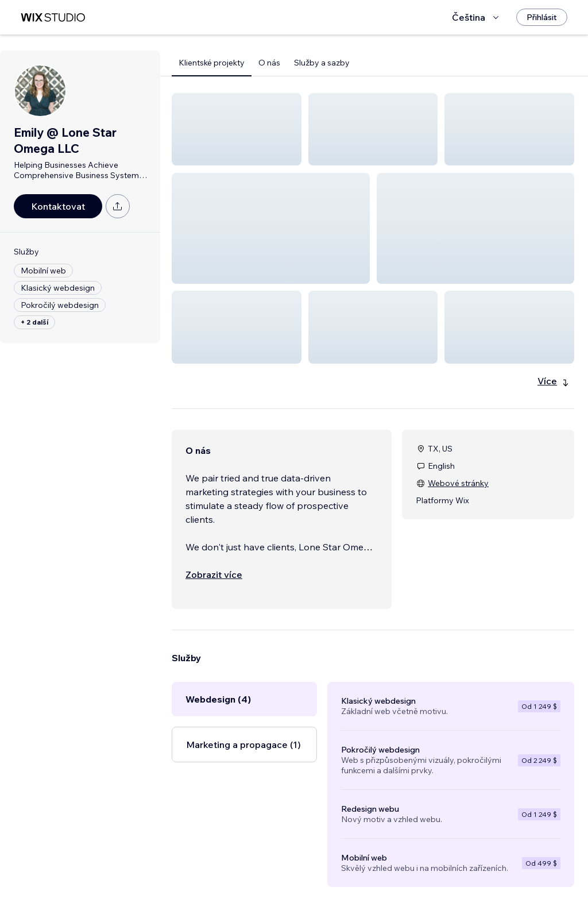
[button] (237, 129)
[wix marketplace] (53, 18)
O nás (269, 63)
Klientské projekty (212, 63)
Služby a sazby (322, 63)
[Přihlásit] (542, 17)
